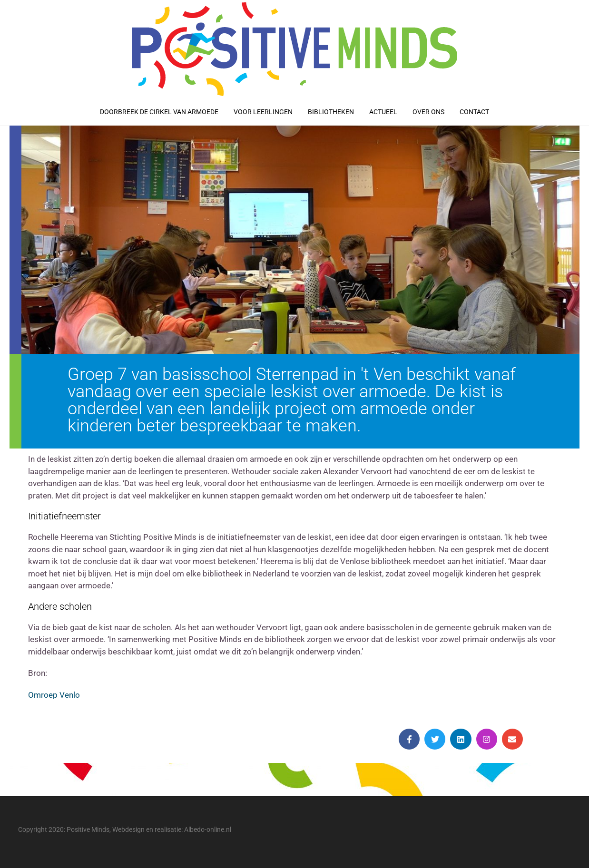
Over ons (428, 112)
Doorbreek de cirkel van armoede (159, 112)
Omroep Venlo (54, 695)
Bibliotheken (331, 112)
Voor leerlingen (263, 112)
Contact (474, 112)
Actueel (383, 112)
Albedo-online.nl (208, 829)
